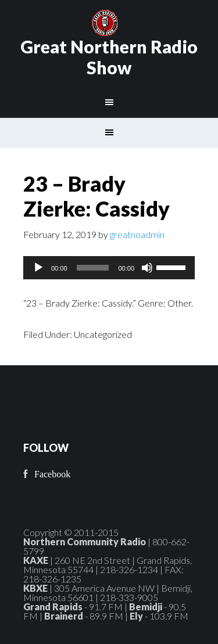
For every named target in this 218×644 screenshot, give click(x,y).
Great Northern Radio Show (109, 57)
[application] (109, 268)
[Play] (38, 268)
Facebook (52, 474)
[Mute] (147, 268)
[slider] (93, 268)
